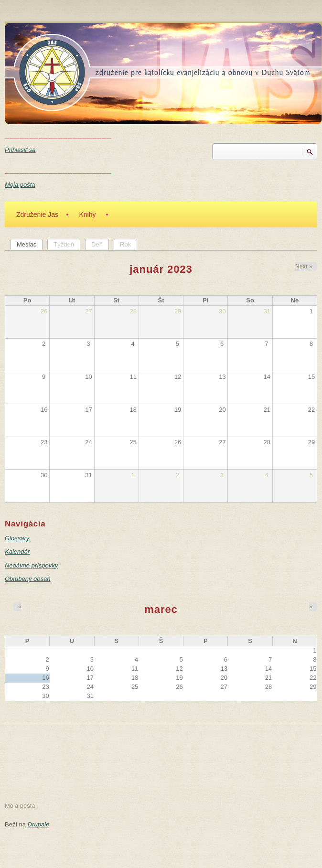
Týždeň (64, 244)
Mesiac (30, 244)
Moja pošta (20, 185)
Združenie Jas (37, 214)
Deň (97, 244)
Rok (125, 244)
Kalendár (17, 552)
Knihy (87, 214)
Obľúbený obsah (27, 579)
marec (161, 609)
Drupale (39, 824)
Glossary (17, 538)
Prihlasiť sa (20, 150)
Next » (304, 267)
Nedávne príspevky (31, 565)
